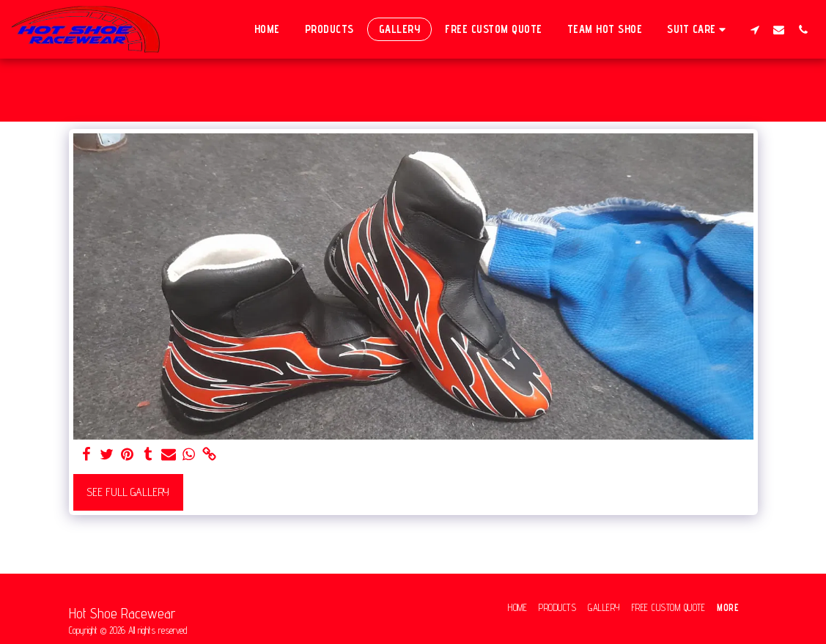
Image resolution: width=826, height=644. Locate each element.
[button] (698, 29)
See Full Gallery (128, 492)
